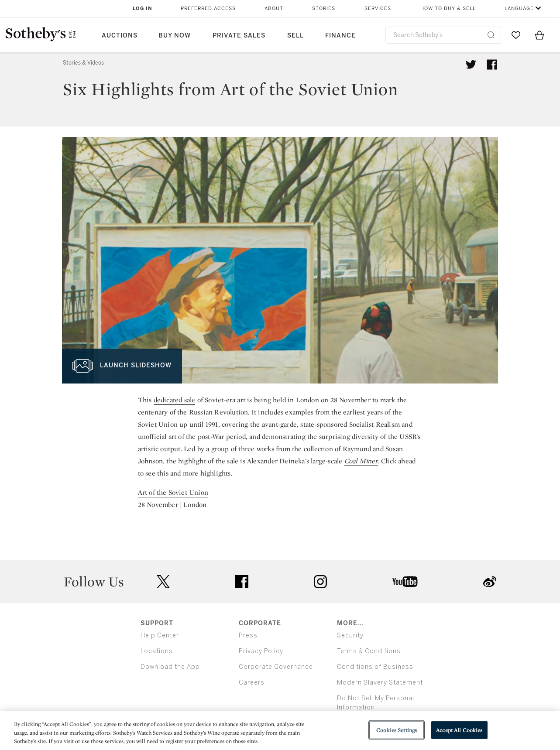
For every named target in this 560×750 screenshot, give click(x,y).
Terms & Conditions (369, 651)
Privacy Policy (261, 651)
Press (248, 635)
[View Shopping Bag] (539, 35)
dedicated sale (175, 400)
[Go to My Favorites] (516, 35)
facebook (242, 582)
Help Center (160, 635)
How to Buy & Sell (448, 9)
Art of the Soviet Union (173, 492)
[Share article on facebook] (492, 65)
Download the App (170, 667)
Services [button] (378, 9)
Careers (252, 683)
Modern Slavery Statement (380, 683)
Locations (157, 651)
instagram (320, 582)
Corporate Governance (276, 667)
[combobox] (443, 35)
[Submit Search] (491, 35)
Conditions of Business (375, 667)
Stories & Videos (83, 63)
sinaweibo (490, 582)
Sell (295, 36)
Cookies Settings (397, 730)
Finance (340, 36)
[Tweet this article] (471, 65)
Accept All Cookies (459, 730)
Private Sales (239, 36)
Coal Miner (361, 461)
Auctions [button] (120, 36)
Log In (143, 9)
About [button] (274, 9)
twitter (163, 582)
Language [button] (519, 9)
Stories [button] (324, 9)
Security (350, 635)
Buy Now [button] (175, 36)
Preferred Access (208, 9)
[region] (280, 731)
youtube (405, 582)
